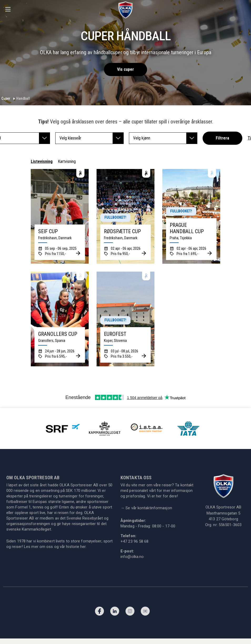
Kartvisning (67, 161)
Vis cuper (125, 69)
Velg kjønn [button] (165, 138)
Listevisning (42, 161)
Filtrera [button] (222, 138)
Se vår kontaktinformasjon (146, 508)
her (83, 547)
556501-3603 (230, 525)
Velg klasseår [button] (92, 138)
